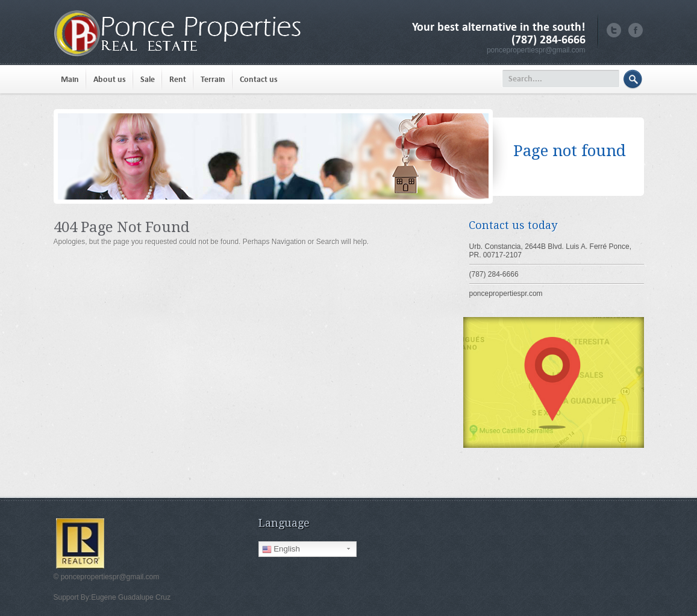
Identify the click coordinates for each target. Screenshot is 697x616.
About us (110, 79)
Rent (178, 79)
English (281, 549)
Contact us (259, 79)
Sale (148, 79)
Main (70, 79)
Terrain (213, 79)
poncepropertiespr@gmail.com (536, 50)
